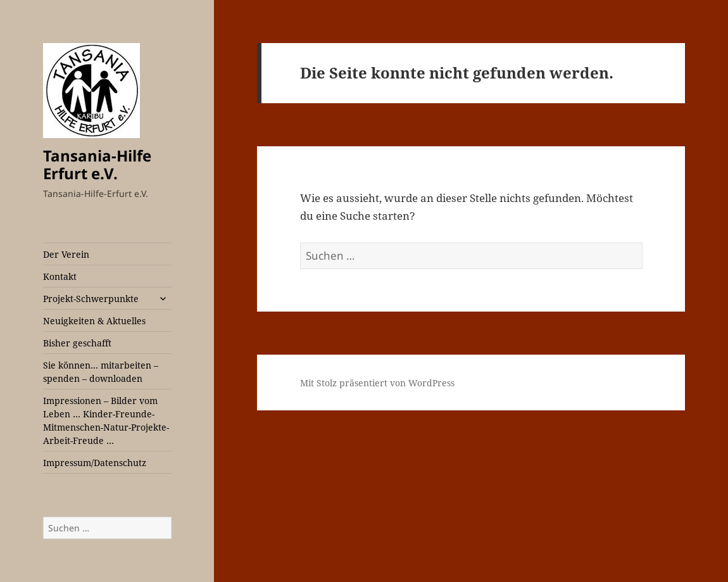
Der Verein (66, 254)
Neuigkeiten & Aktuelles (94, 321)
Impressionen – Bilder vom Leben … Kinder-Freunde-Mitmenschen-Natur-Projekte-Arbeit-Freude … (106, 421)
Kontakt (60, 276)
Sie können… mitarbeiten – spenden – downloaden (101, 372)
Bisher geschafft (77, 343)
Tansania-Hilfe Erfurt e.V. (97, 164)
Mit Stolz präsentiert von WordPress (377, 383)
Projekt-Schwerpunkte (91, 299)
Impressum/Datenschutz (95, 463)
